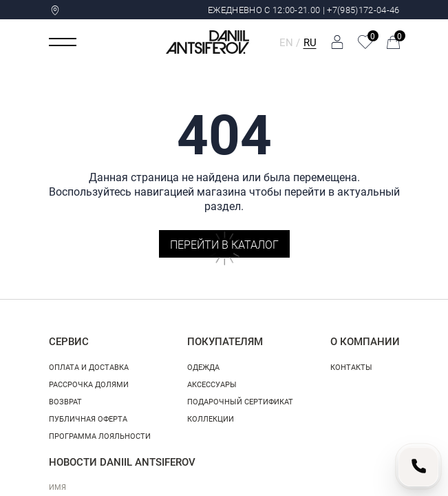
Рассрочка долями (89, 384)
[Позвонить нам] (418, 466)
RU (310, 42)
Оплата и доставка (89, 367)
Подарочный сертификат (240, 401)
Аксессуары (212, 384)
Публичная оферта (88, 418)
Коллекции (211, 418)
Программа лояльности (100, 436)
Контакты (351, 367)
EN (286, 42)
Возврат (65, 401)
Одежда (203, 367)
